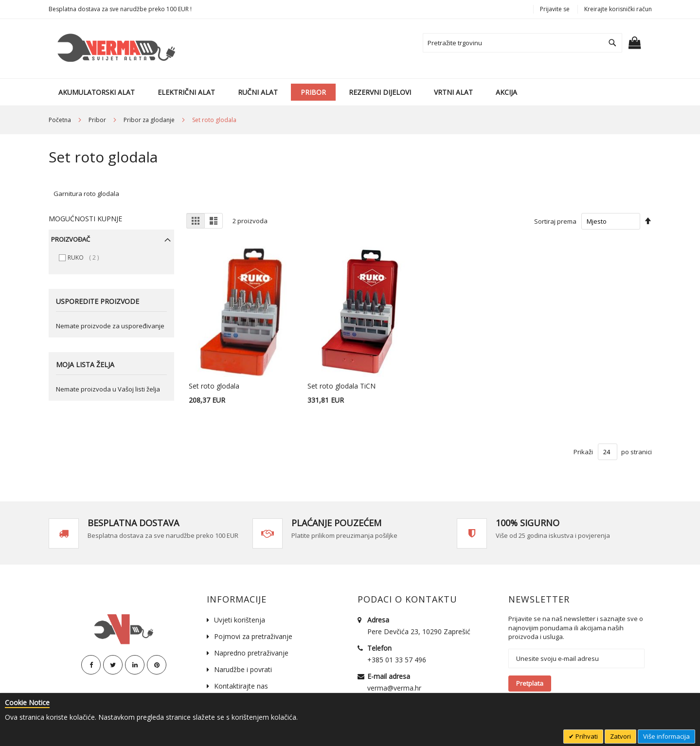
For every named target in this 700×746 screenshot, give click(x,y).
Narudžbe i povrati (243, 669)
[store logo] (115, 49)
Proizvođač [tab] (71, 239)
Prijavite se (555, 9)
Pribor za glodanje (150, 120)
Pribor (98, 120)
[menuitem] (97, 92)
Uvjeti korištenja (240, 620)
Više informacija (666, 736)
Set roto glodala (214, 386)
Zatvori (620, 736)
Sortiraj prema (555, 221)
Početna (61, 120)
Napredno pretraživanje (251, 653)
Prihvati (586, 736)
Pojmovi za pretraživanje (253, 636)
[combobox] (522, 43)
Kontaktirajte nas (241, 686)
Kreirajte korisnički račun (618, 9)
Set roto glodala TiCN (341, 386)
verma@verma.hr (394, 688)
